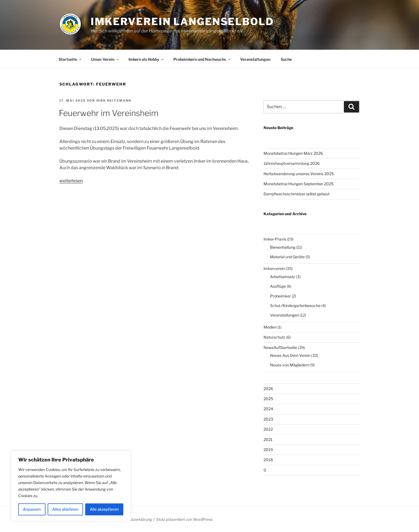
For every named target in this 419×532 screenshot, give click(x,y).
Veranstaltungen (255, 59)
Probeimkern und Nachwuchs (202, 59)
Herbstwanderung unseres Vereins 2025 (299, 174)
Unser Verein (105, 59)
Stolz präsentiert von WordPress (184, 519)
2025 (268, 399)
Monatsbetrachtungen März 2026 (293, 153)
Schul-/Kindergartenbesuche (295, 305)
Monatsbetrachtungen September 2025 (299, 184)
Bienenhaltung (283, 247)
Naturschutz (274, 337)
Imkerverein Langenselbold (182, 22)
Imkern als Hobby (146, 59)
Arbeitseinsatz (283, 277)
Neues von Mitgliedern (290, 365)
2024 (268, 409)
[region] (71, 486)
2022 (268, 429)
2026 (268, 389)
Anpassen (32, 509)
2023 (268, 419)
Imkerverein (274, 268)
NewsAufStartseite (280, 347)
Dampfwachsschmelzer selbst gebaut (296, 194)
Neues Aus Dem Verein (290, 355)
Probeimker (280, 296)
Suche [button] (286, 59)
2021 (268, 440)
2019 (268, 450)
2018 (268, 460)
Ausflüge (278, 286)
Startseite (70, 59)
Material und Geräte (287, 257)
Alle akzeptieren (104, 509)
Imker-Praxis (275, 239)
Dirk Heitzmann (114, 101)
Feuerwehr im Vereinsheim (109, 113)
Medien (270, 327)
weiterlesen (71, 181)
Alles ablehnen (65, 509)
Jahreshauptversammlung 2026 (292, 163)
